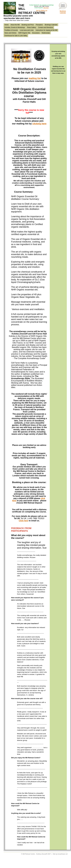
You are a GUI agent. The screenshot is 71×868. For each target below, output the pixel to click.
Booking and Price (28, 25)
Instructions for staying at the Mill (46, 30)
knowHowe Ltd (63, 854)
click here (46, 8)
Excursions (36, 33)
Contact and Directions (46, 27)
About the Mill (15, 25)
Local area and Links (27, 30)
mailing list (35, 78)
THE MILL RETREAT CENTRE (24, 12)
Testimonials (46, 33)
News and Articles (10, 33)
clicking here (39, 124)
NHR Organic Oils (24, 33)
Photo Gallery (32, 27)
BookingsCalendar (63, 12)
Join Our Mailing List (42, 10)
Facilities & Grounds (11, 30)
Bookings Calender (51, 25)
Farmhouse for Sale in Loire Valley (16, 36)
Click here (23, 521)
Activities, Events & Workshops (15, 27)
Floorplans (39, 25)
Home (7, 25)
